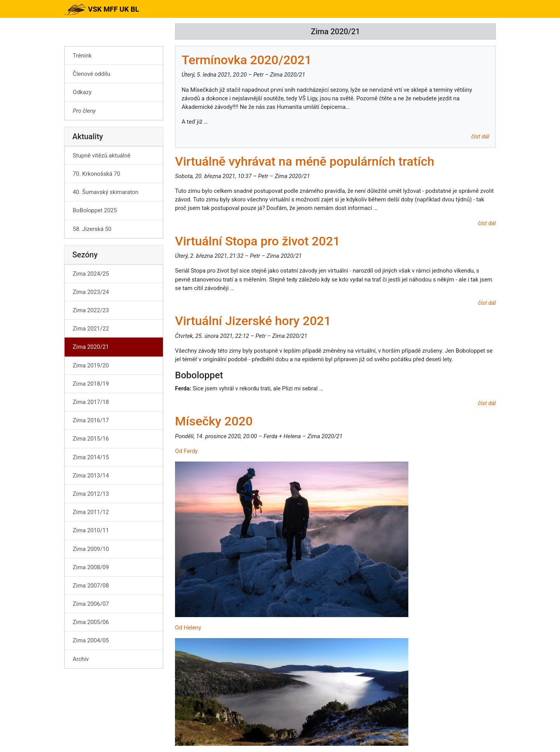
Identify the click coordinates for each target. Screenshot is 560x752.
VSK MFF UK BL (102, 9)
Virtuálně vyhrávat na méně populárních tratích (305, 161)
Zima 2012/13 (91, 494)
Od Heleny (188, 628)
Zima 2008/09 (91, 567)
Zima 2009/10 (91, 549)
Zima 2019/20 (91, 366)
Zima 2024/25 (91, 274)
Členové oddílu (92, 74)
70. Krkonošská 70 (96, 174)
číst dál (480, 136)
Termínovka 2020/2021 (247, 60)
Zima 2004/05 (91, 640)
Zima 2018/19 (91, 384)
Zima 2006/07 (91, 604)
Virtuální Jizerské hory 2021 (253, 321)
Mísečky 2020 (214, 421)
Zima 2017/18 (91, 402)
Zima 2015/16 (91, 439)
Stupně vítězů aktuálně (102, 156)
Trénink (82, 56)
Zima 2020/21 (91, 347)
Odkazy (82, 92)
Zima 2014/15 (91, 457)
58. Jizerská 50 (92, 229)
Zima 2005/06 (91, 622)
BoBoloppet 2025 (95, 210)
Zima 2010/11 (91, 530)
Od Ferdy (186, 451)
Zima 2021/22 (91, 329)
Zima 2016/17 (91, 420)
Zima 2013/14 (91, 476)
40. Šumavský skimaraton (106, 192)
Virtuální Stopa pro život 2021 (257, 241)
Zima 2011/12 (91, 512)
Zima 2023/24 (91, 292)
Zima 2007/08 (91, 586)
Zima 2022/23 (91, 310)
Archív (81, 659)
